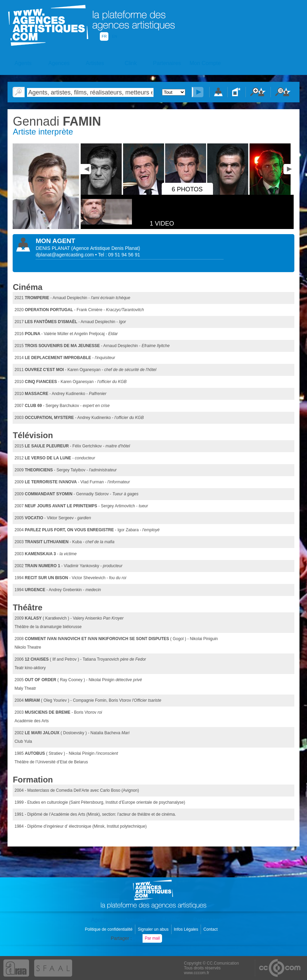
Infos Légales (186, 929)
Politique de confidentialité (109, 929)
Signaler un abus (154, 929)
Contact (211, 929)
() (106, 248)
